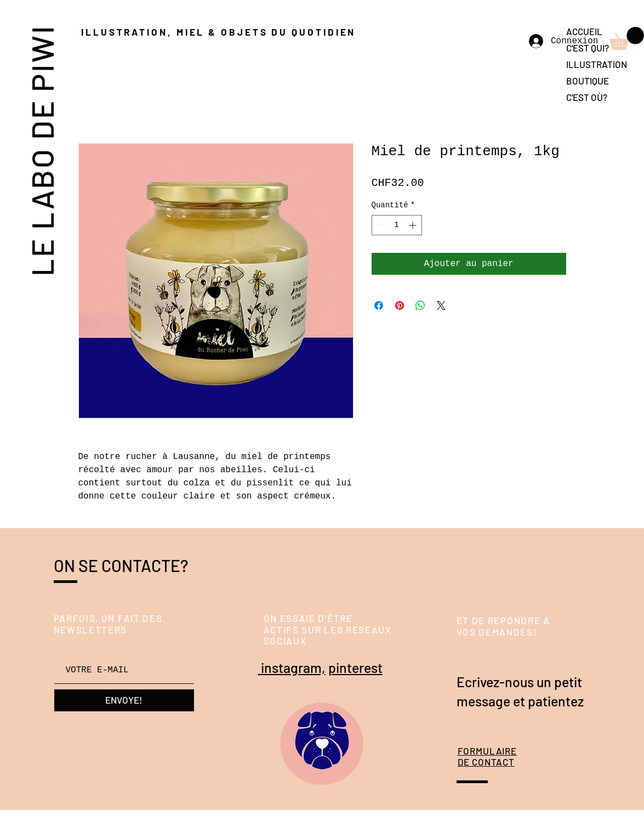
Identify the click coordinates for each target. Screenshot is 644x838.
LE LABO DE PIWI (41, 150)
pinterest (355, 667)
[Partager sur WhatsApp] (420, 305)
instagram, (292, 667)
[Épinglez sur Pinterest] (400, 305)
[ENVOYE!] (124, 700)
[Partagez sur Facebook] (379, 305)
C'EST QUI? (588, 48)
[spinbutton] (397, 225)
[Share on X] (441, 305)
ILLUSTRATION (597, 64)
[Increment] (414, 225)
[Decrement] (380, 225)
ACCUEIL (584, 31)
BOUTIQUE (588, 81)
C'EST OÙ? (587, 97)
